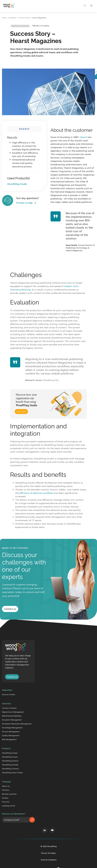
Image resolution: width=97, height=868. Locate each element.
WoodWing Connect (10, 769)
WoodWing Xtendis (10, 765)
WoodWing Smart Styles (12, 773)
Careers (5, 798)
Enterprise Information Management (17, 724)
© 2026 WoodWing (49, 846)
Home (4, 18)
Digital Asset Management (13, 712)
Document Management (12, 720)
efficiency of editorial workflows (37, 493)
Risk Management (9, 739)
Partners (6, 790)
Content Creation (9, 708)
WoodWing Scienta (10, 761)
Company (7, 782)
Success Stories (24, 18)
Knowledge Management (12, 728)
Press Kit (6, 802)
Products (6, 748)
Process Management (11, 732)
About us (6, 786)
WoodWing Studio (10, 753)
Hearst (83, 137)
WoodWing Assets (10, 757)
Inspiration (13, 18)
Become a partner (9, 794)
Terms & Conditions (49, 860)
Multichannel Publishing (12, 716)
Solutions (7, 703)
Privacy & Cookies (48, 853)
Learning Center (9, 806)
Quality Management (11, 736)
